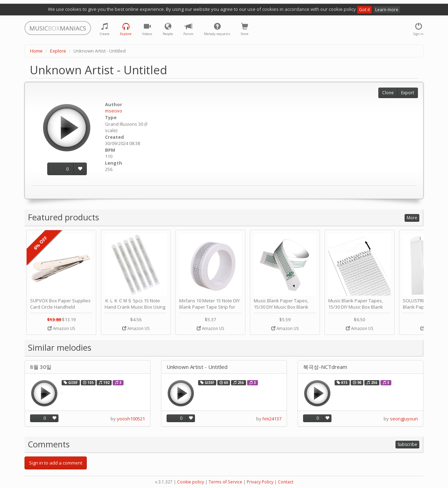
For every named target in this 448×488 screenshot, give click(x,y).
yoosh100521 (131, 419)
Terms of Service (225, 482)
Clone (388, 93)
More (412, 218)
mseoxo (114, 111)
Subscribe (407, 444)
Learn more (387, 10)
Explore (58, 51)
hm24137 (272, 419)
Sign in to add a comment (56, 463)
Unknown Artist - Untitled (197, 367)
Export (408, 93)
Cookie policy (191, 482)
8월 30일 (41, 367)
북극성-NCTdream (325, 367)
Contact (286, 482)
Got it (365, 10)
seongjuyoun (404, 419)
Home (36, 51)
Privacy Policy (260, 482)
